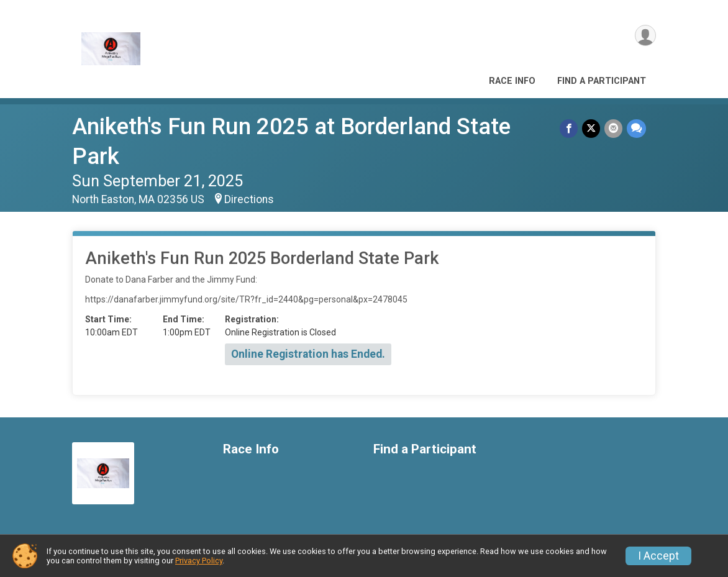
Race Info (512, 81)
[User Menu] (644, 36)
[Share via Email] (614, 129)
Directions (249, 199)
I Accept (658, 556)
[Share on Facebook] (571, 129)
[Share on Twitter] (592, 129)
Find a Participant (602, 81)
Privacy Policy (199, 561)
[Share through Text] (636, 129)
